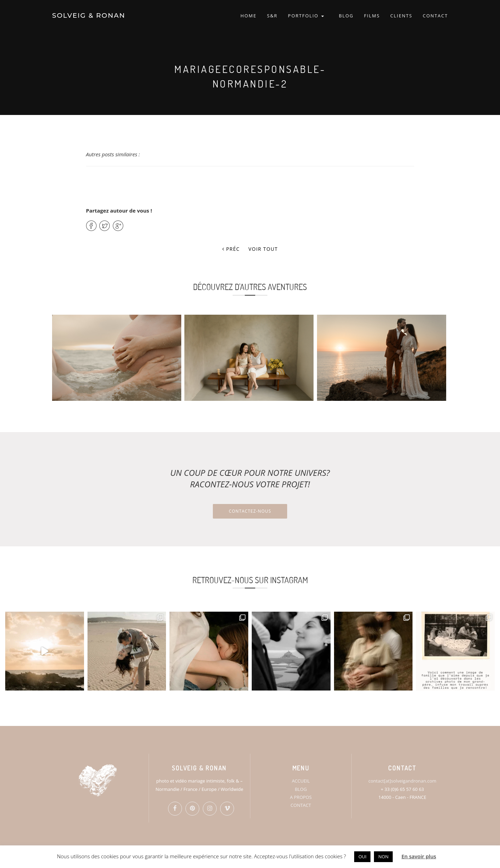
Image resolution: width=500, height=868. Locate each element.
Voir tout (263, 249)
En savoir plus (419, 856)
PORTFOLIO (306, 16)
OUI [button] (362, 857)
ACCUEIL (301, 781)
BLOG (346, 16)
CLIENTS (401, 16)
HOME (248, 16)
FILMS (372, 16)
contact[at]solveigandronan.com (402, 781)
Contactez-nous (250, 511)
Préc (231, 249)
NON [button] (383, 857)
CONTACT (435, 16)
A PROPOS (301, 797)
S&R (272, 16)
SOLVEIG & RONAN (89, 15)
